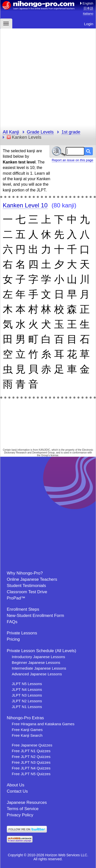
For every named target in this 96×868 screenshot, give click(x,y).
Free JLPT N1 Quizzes (31, 751)
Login (89, 24)
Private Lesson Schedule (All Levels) (41, 651)
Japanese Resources (27, 802)
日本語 (88, 8)
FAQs (12, 622)
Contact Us (17, 791)
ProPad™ (16, 598)
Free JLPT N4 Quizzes (31, 768)
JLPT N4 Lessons (27, 689)
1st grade (71, 132)
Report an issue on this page (73, 160)
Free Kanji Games (27, 730)
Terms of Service (23, 809)
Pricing (13, 639)
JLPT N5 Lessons (27, 684)
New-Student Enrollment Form (35, 616)
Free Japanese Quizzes (32, 745)
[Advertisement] (48, 76)
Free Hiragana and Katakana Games (43, 724)
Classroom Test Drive (27, 592)
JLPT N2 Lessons (27, 701)
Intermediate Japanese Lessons (39, 668)
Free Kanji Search (27, 735)
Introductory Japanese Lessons (38, 657)
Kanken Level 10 (25, 205)
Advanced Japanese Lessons (37, 674)
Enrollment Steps (23, 609)
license (55, 455)
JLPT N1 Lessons (27, 707)
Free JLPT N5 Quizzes (31, 774)
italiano (88, 14)
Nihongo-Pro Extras (25, 718)
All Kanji (11, 132)
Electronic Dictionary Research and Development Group (49, 451)
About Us (16, 785)
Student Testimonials (26, 586)
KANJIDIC (45, 450)
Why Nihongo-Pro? (25, 573)
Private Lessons (22, 633)
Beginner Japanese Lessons (36, 662)
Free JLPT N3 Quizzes (31, 762)
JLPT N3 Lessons (27, 695)
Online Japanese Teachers (32, 579)
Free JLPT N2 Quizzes (31, 757)
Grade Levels (40, 132)
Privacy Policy (20, 815)
